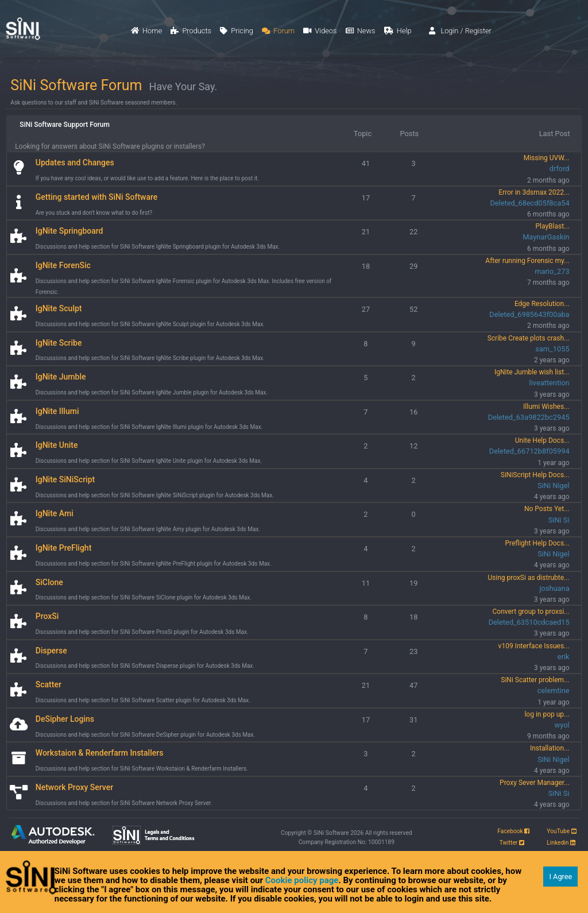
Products (191, 31)
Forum (278, 31)
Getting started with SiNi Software (97, 197)
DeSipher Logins (65, 719)
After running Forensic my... (527, 261)
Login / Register (460, 31)
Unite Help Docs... (542, 440)
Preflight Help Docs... (537, 543)
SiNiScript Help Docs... (535, 475)
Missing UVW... (547, 158)
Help (398, 31)
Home (146, 31)
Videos (320, 31)
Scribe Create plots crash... (529, 338)
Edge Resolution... (542, 304)
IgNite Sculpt (59, 308)
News (361, 31)
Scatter (49, 684)
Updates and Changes (75, 163)
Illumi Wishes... (546, 407)
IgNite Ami (55, 513)
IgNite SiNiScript (65, 479)
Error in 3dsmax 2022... (534, 192)
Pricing (237, 31)
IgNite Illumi (57, 411)
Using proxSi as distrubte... (528, 578)
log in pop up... (547, 714)
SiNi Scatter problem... (535, 680)
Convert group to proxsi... (531, 612)
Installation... (550, 748)
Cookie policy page (302, 880)
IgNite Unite (57, 445)
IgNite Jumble (61, 377)
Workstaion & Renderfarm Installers (100, 753)
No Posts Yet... (547, 509)
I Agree (560, 877)
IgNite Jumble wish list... (532, 372)
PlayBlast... (552, 226)
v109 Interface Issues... (534, 646)
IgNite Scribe (59, 343)
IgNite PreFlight (64, 548)
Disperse (51, 651)
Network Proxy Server (74, 787)
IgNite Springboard (69, 231)
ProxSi (47, 616)
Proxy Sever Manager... (535, 783)
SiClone (49, 582)
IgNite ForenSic (63, 265)
